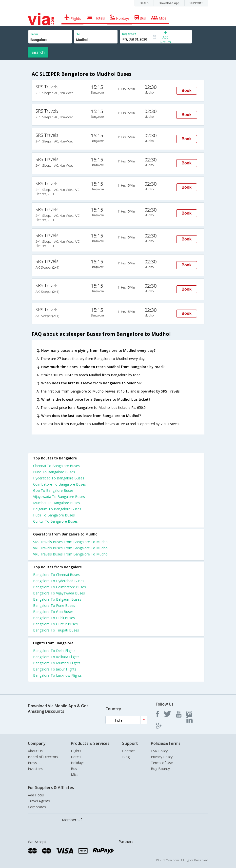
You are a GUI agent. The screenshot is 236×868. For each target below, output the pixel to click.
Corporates (37, 807)
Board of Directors (43, 757)
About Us (35, 751)
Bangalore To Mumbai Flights (57, 663)
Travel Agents (39, 801)
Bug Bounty (160, 769)
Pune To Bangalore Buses (54, 472)
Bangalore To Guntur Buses (55, 624)
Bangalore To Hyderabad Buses (59, 581)
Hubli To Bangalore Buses (54, 515)
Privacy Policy (162, 757)
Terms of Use (162, 763)
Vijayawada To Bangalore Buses (59, 497)
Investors (35, 769)
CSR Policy (159, 751)
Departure (129, 34)
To (78, 34)
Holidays (78, 763)
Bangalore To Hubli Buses (54, 618)
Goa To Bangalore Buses (53, 490)
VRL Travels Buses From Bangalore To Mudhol (71, 548)
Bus (74, 769)
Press (32, 763)
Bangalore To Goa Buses (53, 612)
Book (187, 90)
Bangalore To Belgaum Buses (57, 599)
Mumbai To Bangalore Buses (57, 503)
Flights (76, 751)
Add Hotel (36, 795)
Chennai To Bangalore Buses (56, 466)
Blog (126, 757)
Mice (75, 775)
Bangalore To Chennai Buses (56, 575)
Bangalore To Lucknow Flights (57, 675)
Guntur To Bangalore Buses (55, 521)
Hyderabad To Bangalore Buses (59, 478)
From (34, 34)
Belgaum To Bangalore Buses (57, 509)
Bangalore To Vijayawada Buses (59, 593)
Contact (128, 751)
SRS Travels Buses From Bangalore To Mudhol (71, 542)
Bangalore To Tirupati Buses (56, 630)
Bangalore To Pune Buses (54, 605)
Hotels (76, 757)
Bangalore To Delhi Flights (54, 651)
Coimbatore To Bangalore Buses (59, 484)
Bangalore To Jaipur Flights (55, 669)
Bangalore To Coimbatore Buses (59, 587)
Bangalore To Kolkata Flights (56, 657)
